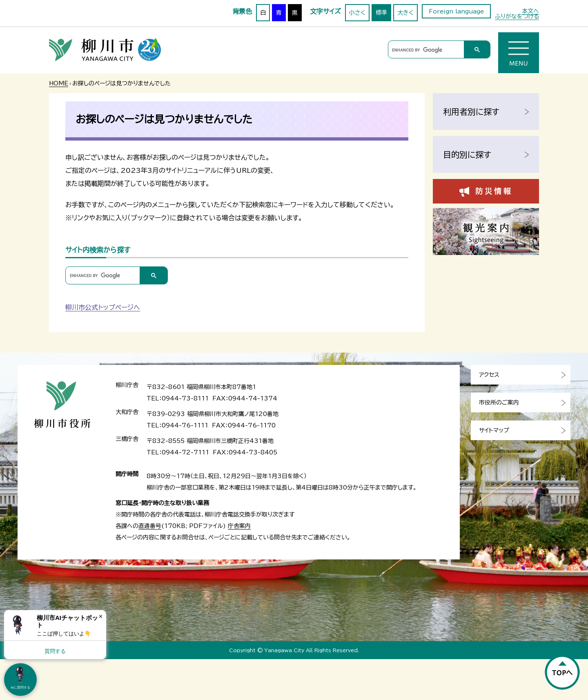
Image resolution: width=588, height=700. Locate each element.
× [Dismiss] (101, 616)
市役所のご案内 (499, 403)
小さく (357, 13)
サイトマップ (494, 430)
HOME (59, 83)
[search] (425, 50)
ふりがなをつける (517, 16)
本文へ (530, 11)
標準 (381, 13)
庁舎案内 (239, 526)
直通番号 (150, 526)
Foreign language (456, 11)
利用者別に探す (471, 112)
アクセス (489, 375)
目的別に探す (467, 154)
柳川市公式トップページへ (103, 307)
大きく (405, 13)
